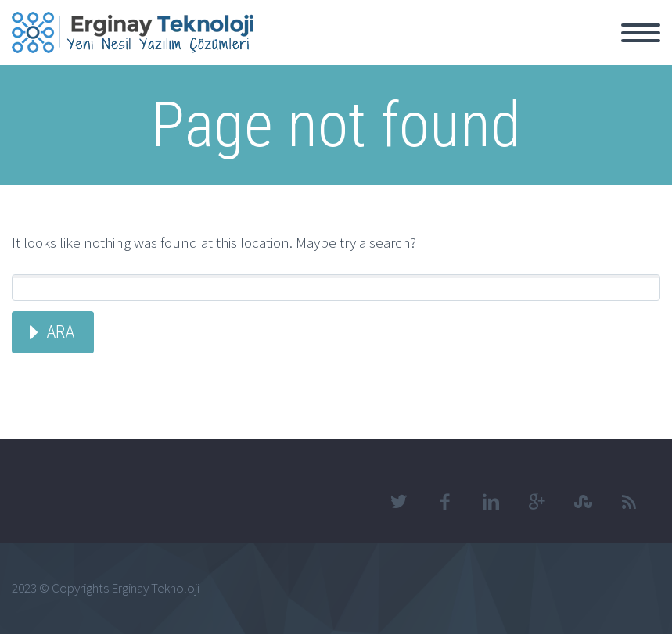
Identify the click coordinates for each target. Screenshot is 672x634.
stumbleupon (583, 502)
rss (629, 502)
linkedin (491, 502)
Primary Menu (641, 33)
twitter (398, 502)
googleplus (537, 502)
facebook (444, 502)
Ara (60, 332)
